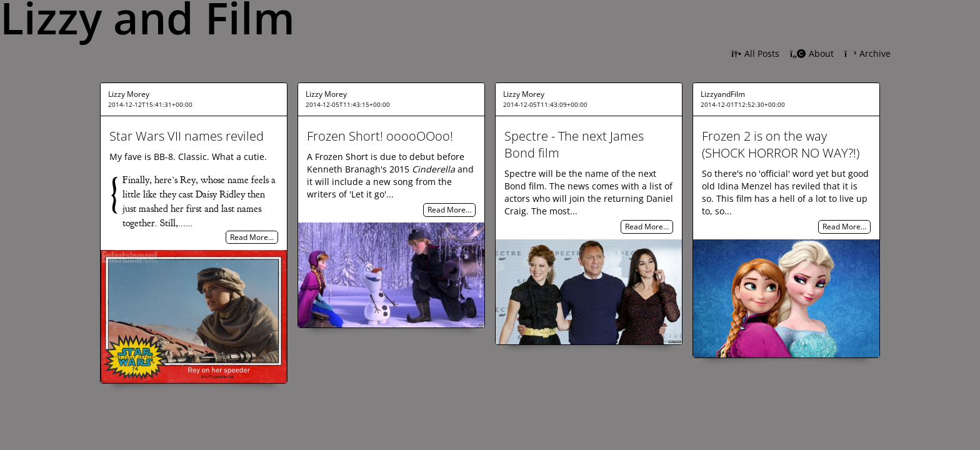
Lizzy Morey (129, 94)
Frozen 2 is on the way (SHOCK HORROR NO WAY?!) (781, 144)
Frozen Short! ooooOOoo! (380, 136)
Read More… (252, 237)
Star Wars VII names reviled (187, 136)
